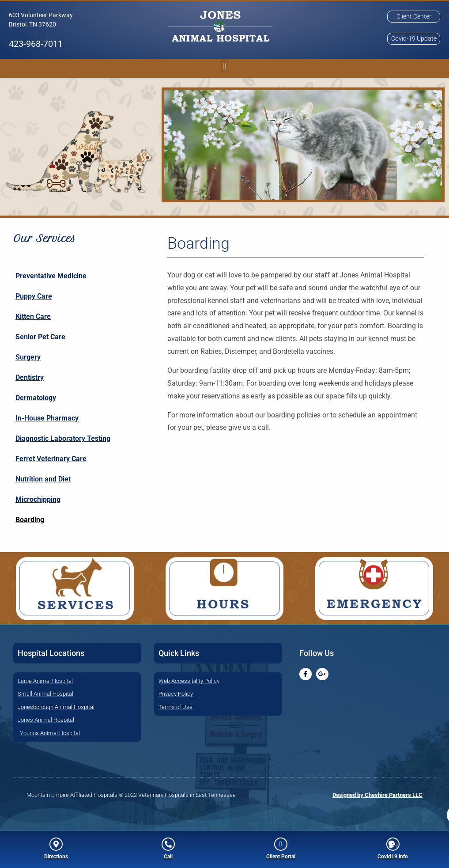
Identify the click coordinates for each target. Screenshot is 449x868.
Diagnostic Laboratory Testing (63, 439)
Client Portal (281, 857)
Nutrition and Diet (43, 480)
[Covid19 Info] (393, 844)
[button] (225, 27)
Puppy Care (34, 297)
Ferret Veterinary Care (51, 460)
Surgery (28, 358)
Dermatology (36, 399)
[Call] (168, 844)
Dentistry (30, 378)
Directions (56, 857)
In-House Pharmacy (47, 419)
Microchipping (38, 500)
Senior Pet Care (40, 338)
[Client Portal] (281, 844)
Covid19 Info (393, 857)
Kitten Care (33, 317)
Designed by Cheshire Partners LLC (377, 796)
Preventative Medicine (51, 277)
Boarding (30, 521)
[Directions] (56, 844)
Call (168, 857)
